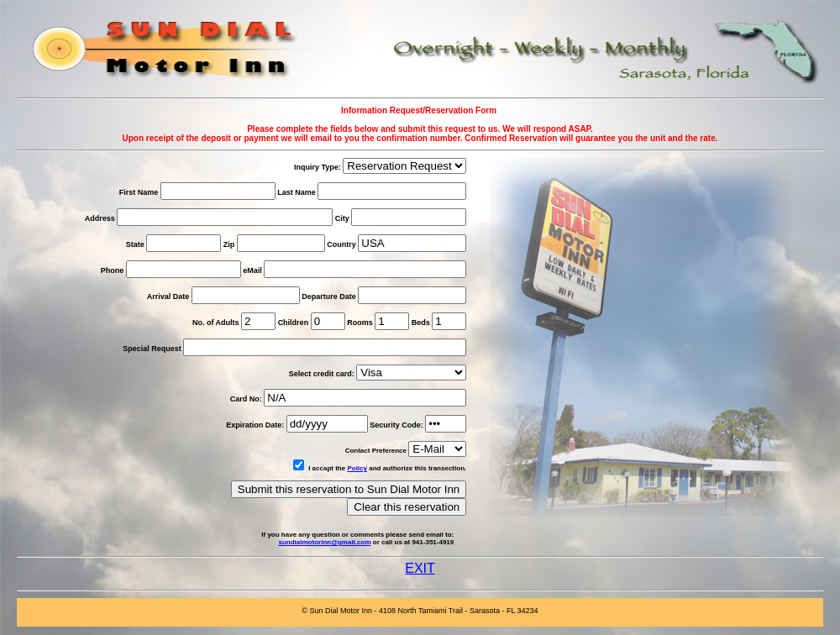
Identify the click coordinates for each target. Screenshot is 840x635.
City (342, 218)
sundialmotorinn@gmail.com (324, 542)
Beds (421, 323)
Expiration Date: (255, 425)
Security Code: (396, 425)
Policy (357, 468)
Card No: (246, 399)
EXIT (420, 568)
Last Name (297, 192)
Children (294, 323)
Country (341, 244)
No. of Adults (216, 323)
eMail (252, 270)
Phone (113, 270)
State (135, 244)
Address (100, 218)
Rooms (360, 323)
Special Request (152, 349)
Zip (229, 244)
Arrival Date (169, 297)
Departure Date (330, 297)
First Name (139, 192)
